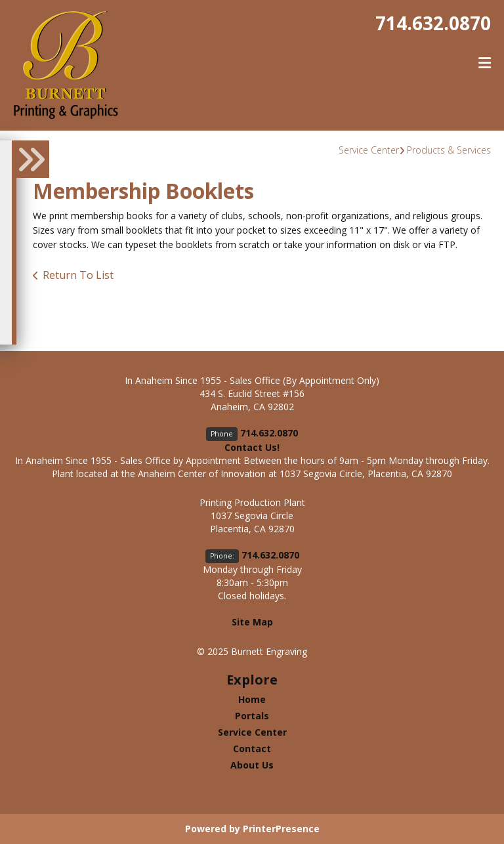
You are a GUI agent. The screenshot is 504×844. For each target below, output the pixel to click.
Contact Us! (252, 447)
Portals (252, 716)
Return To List (78, 275)
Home (252, 699)
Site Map (252, 622)
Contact (252, 749)
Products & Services (449, 150)
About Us (252, 765)
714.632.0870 (433, 23)
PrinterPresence (281, 829)
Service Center (369, 150)
